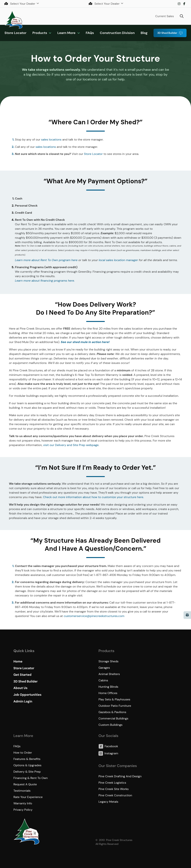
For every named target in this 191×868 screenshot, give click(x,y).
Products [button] (40, 33)
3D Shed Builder (167, 33)
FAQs (90, 33)
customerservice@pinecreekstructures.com (94, 616)
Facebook (184, 4)
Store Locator (15, 33)
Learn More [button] (66, 33)
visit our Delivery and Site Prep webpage (71, 445)
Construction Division (117, 33)
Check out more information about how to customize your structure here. (94, 497)
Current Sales (165, 16)
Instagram (179, 4)
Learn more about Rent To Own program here (46, 260)
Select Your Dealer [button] (20, 4)
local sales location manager (118, 260)
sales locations (51, 140)
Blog (144, 33)
